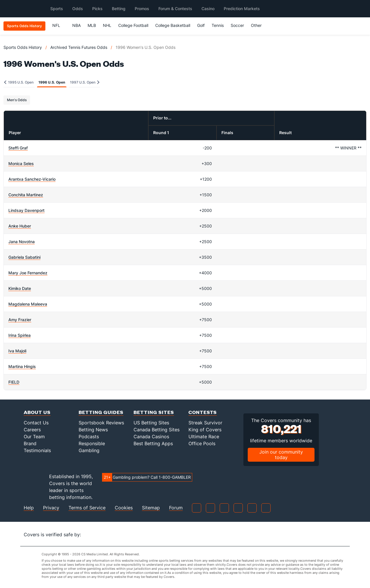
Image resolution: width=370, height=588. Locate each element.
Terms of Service (87, 508)
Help (29, 508)
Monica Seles (21, 163)
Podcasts (89, 437)
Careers (32, 430)
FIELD (14, 382)
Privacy (51, 508)
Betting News (93, 430)
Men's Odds (17, 100)
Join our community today (281, 455)
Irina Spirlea (20, 335)
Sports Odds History (23, 47)
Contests (203, 412)
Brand (30, 443)
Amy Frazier (20, 320)
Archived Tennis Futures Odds (79, 47)
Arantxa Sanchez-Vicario (32, 179)
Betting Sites (154, 412)
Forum (176, 508)
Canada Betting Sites (157, 430)
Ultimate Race (204, 437)
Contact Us (36, 423)
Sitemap (151, 508)
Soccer (237, 25)
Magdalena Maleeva (28, 304)
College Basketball (173, 25)
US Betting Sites (151, 423)
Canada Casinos (151, 437)
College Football (133, 25)
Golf (201, 25)
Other (259, 25)
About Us (37, 412)
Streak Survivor (205, 423)
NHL (107, 25)
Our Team (34, 437)
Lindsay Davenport (26, 210)
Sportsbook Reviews (101, 423)
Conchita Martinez (26, 195)
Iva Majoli (17, 351)
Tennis (218, 25)
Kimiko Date (20, 288)
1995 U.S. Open (19, 82)
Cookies (124, 508)
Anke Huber (20, 226)
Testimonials (37, 450)
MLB (92, 25)
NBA (76, 25)
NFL (59, 25)
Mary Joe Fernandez (28, 273)
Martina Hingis (22, 366)
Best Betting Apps (153, 443)
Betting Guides (101, 412)
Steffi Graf (18, 148)
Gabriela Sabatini (24, 257)
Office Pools (202, 443)
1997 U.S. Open (85, 82)
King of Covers (205, 430)
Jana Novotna (22, 242)
